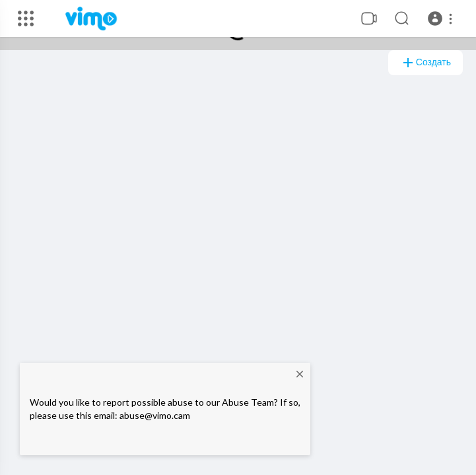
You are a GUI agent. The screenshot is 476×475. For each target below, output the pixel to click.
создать (425, 63)
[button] (442, 18)
